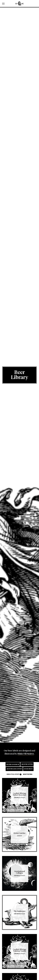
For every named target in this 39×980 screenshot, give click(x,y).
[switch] (4, 3)
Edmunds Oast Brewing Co (20, 3)
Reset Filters (28, 774)
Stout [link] (17, 774)
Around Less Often (14, 769)
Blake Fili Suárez (26, 754)
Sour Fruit (28, 769)
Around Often (27, 764)
